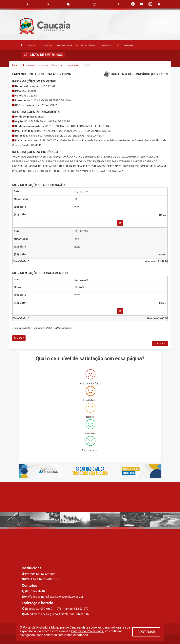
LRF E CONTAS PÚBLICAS (87, 45)
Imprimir (160, 344)
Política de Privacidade (87, 631)
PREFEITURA (32, 45)
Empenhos (73, 65)
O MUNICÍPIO (47, 45)
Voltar (19, 338)
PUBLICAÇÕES (107, 45)
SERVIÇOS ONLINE (65, 45)
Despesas (57, 65)
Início (15, 65)
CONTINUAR (146, 632)
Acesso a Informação (35, 65)
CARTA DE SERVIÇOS (125, 45)
